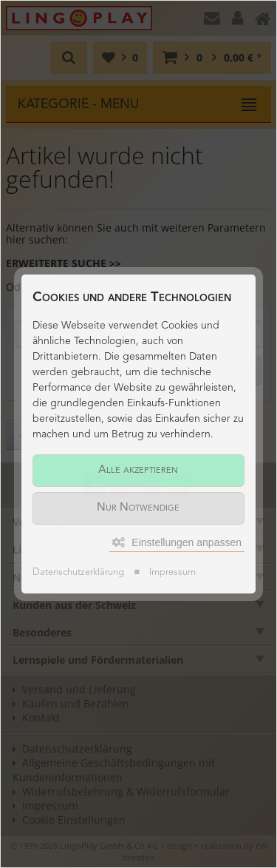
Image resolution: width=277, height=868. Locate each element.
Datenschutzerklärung (78, 572)
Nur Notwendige (138, 508)
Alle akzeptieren (138, 470)
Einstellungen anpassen (177, 542)
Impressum (172, 572)
